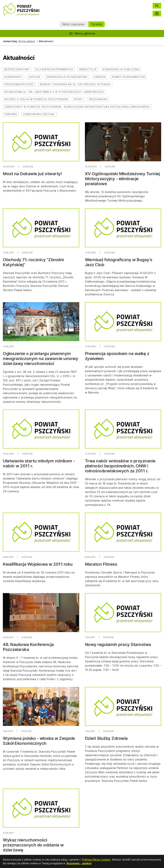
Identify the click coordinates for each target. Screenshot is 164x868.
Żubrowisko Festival (39, 114)
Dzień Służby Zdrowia (106, 738)
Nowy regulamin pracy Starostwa (118, 644)
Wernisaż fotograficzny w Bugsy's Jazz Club (119, 262)
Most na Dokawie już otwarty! (32, 174)
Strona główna (27, 41)
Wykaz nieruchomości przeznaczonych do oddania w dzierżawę (33, 845)
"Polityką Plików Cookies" (96, 860)
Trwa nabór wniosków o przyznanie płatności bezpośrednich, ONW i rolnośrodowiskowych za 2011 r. (120, 466)
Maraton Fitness (101, 564)
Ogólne (34, 77)
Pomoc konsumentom (128, 77)
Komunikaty (14, 77)
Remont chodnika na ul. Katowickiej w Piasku (75, 84)
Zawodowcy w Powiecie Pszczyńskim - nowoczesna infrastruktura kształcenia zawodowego (77, 107)
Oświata (100, 77)
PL (157, 6)
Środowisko (98, 99)
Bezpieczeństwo (17, 69)
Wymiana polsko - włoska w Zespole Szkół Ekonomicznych (39, 741)
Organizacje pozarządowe (67, 77)
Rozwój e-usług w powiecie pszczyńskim (36, 99)
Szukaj (97, 24)
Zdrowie (11, 114)
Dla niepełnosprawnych (54, 69)
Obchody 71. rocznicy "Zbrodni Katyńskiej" (33, 262)
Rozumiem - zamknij (79, 863)
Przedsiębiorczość (19, 84)
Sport (78, 99)
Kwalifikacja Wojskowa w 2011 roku (38, 564)
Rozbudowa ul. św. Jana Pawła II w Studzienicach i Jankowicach (54, 92)
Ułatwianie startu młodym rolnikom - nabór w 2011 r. (39, 463)
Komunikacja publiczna (121, 69)
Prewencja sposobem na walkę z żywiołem (117, 356)
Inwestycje (88, 69)
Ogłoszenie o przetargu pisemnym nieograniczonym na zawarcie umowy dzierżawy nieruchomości (41, 359)
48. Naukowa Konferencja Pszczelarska (28, 647)
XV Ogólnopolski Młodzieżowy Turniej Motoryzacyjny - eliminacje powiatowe (122, 179)
